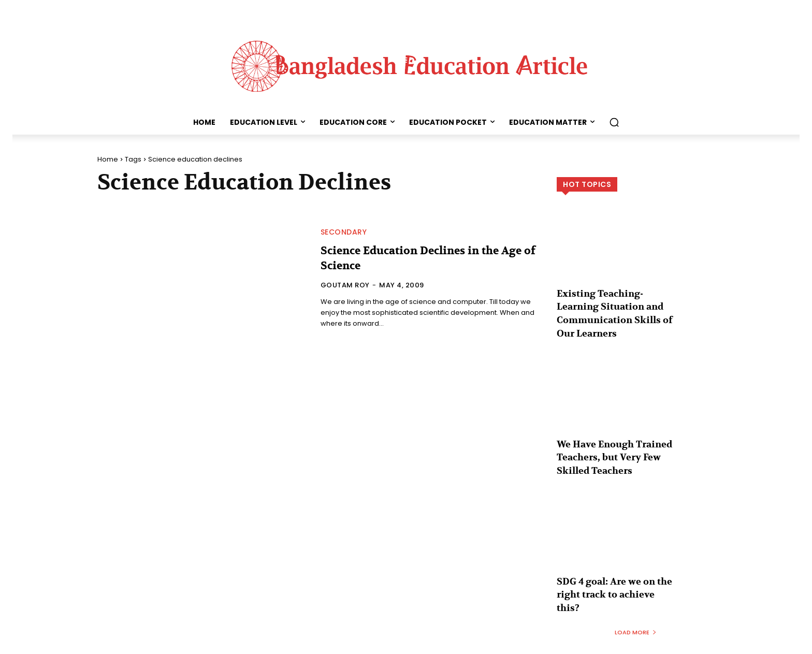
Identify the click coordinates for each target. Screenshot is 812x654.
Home (108, 159)
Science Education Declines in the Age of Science (427, 258)
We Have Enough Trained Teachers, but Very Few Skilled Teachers (609, 448)
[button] (614, 122)
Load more (636, 603)
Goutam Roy (345, 285)
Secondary (344, 232)
